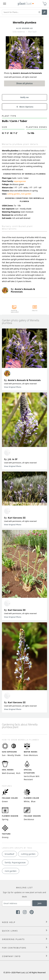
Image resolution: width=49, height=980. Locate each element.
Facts (35, 311)
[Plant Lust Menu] (5, 4)
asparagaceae (20, 181)
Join (40, 903)
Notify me (25, 97)
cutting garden (14, 194)
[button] (39, 12)
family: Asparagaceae (15, 862)
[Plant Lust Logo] (26, 4)
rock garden (26, 194)
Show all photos (25, 83)
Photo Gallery (14, 311)
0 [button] (45, 3)
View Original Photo (13, 387)
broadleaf (9, 854)
